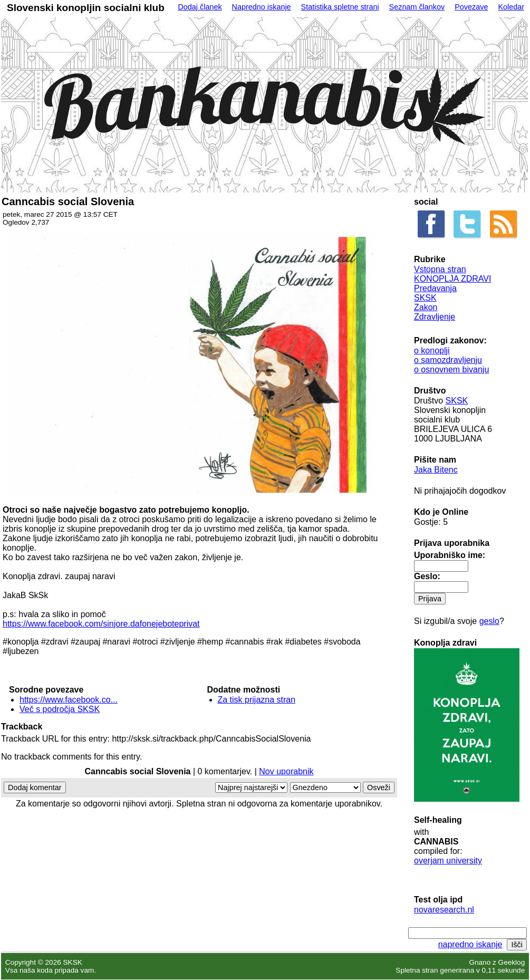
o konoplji (432, 350)
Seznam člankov (417, 7)
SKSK (425, 298)
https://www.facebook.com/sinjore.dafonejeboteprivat (101, 624)
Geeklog (512, 962)
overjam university (448, 861)
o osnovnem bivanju (451, 369)
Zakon (426, 307)
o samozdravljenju (448, 360)
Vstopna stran (440, 269)
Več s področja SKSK (60, 709)
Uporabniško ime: (450, 555)
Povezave (471, 7)
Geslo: (427, 576)
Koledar (511, 7)
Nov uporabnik (286, 771)
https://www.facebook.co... (69, 700)
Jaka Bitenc (436, 470)
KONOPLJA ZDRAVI (452, 279)
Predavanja (435, 288)
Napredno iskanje (262, 7)
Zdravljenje (435, 317)
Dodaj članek (200, 7)
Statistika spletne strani (340, 7)
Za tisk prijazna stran (257, 700)
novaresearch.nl (444, 910)
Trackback (22, 727)
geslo (489, 621)
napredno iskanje (470, 944)
